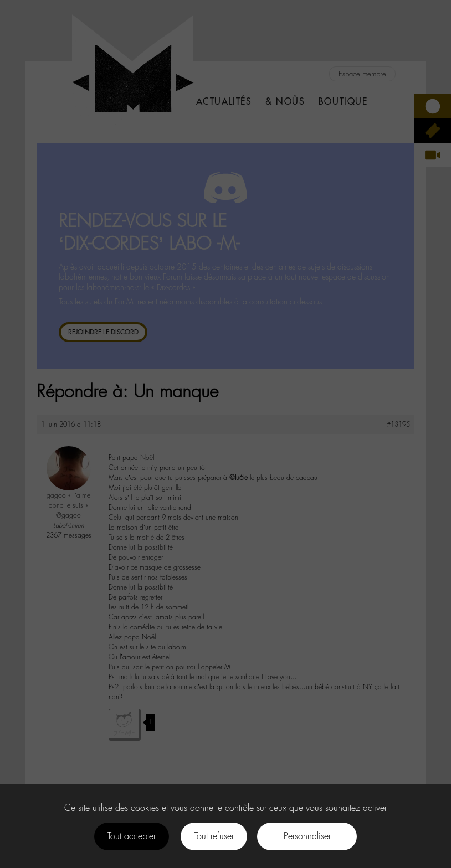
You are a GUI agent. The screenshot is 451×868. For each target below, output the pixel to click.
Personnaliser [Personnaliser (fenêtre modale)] (307, 836)
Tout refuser (214, 836)
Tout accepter (132, 836)
